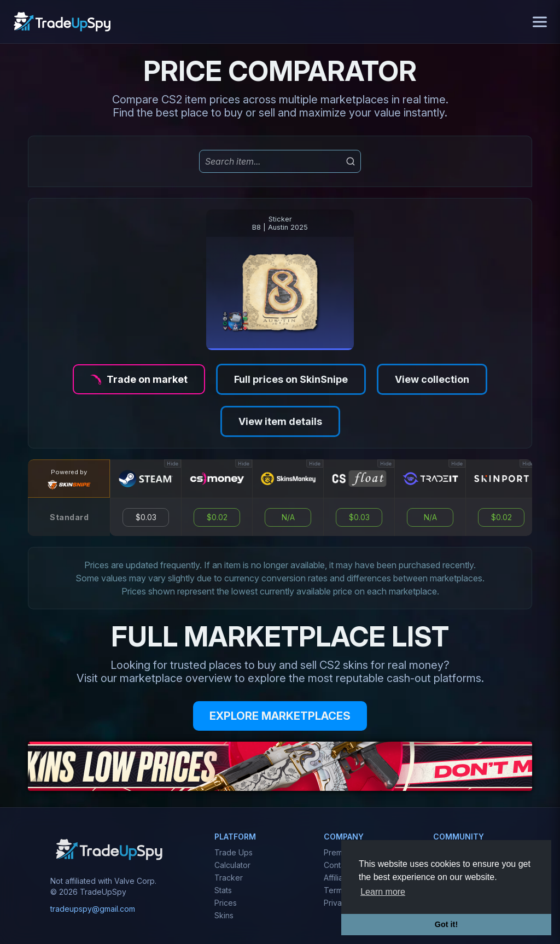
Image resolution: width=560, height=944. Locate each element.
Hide (173, 464)
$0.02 (217, 517)
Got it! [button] (446, 924)
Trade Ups (234, 852)
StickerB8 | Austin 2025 (280, 223)
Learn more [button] (383, 892)
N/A (288, 517)
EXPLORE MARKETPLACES (280, 716)
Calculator (232, 865)
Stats (223, 890)
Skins (224, 915)
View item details (280, 421)
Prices (226, 903)
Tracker (229, 878)
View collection (432, 379)
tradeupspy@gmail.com (93, 909)
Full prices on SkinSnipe (291, 379)
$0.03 (146, 517)
